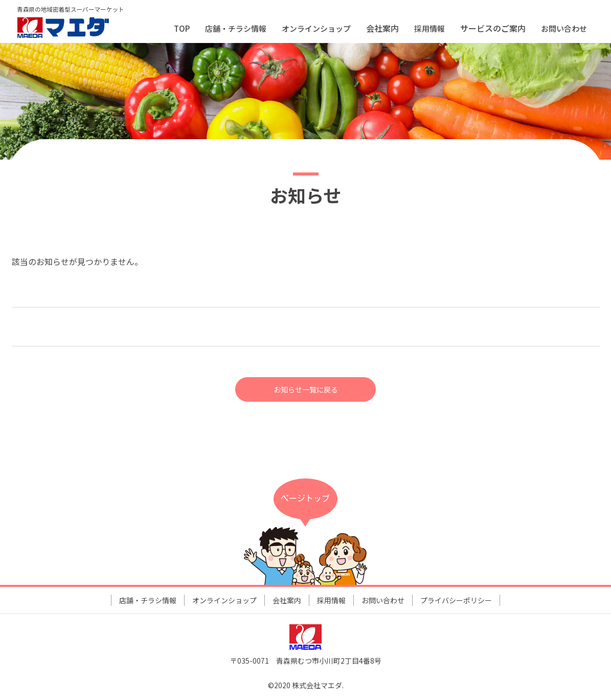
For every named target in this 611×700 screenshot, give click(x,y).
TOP (182, 28)
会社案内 (287, 602)
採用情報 (429, 28)
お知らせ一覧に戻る (306, 390)
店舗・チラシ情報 (236, 28)
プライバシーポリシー (456, 602)
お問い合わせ (564, 28)
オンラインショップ (316, 28)
